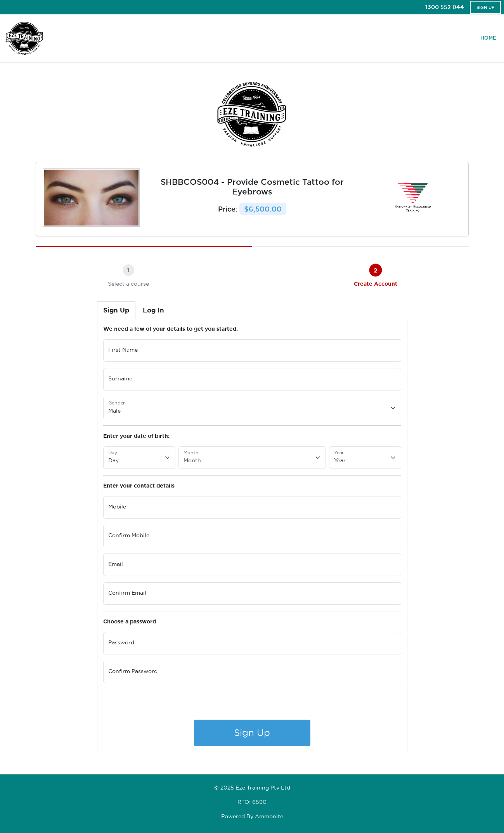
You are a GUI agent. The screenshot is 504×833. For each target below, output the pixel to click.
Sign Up (252, 733)
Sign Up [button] (485, 7)
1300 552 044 (445, 7)
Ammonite (269, 816)
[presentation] (162, 705)
